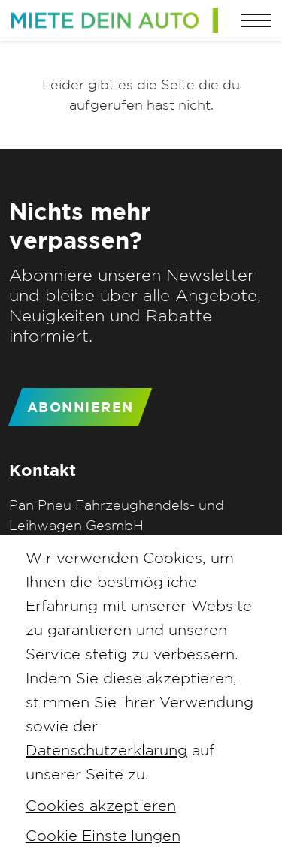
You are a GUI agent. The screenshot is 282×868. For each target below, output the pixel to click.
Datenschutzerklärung (106, 750)
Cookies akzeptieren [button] (101, 805)
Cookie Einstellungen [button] (103, 835)
